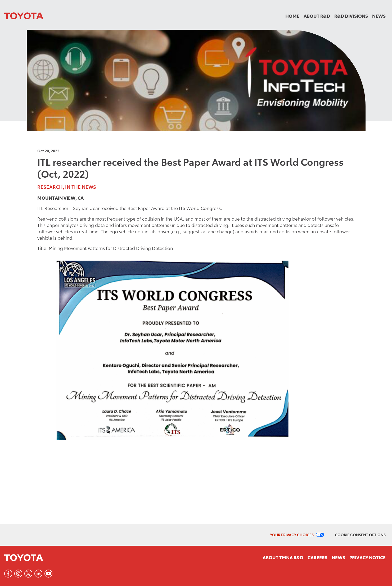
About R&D (317, 16)
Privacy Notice (368, 557)
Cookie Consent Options (360, 535)
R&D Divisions (351, 16)
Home (292, 16)
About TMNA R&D (283, 557)
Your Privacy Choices (292, 535)
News (379, 16)
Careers (317, 557)
